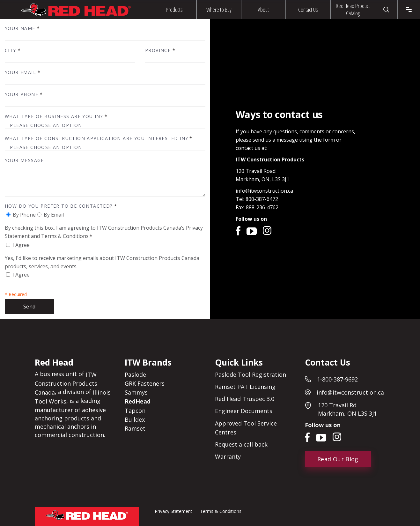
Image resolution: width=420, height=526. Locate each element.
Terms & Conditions (221, 511)
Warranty (228, 456)
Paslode (135, 374)
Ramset (135, 428)
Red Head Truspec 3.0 (245, 399)
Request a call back (241, 444)
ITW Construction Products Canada (66, 383)
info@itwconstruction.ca (264, 191)
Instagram (268, 230)
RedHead (138, 402)
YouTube (251, 230)
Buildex (135, 419)
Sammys (136, 392)
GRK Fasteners (145, 383)
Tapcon (135, 411)
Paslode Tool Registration (251, 374)
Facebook (239, 230)
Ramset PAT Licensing (245, 387)
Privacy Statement (173, 511)
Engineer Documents (244, 411)
